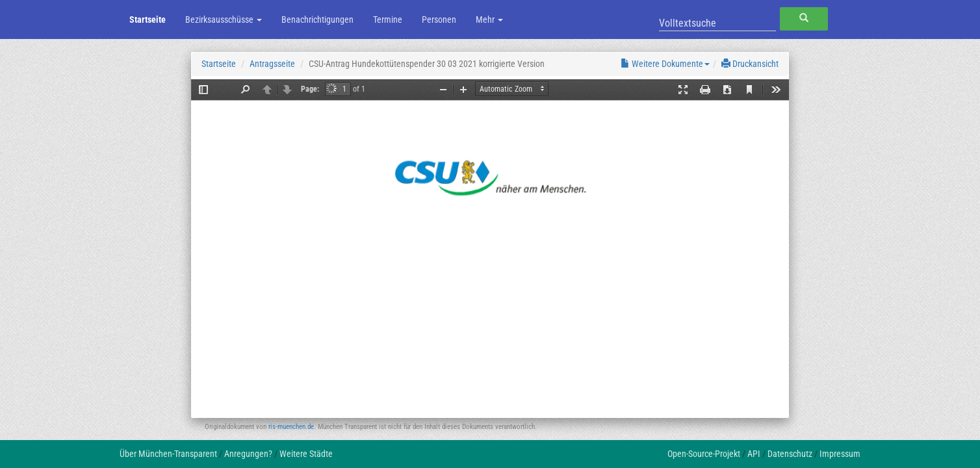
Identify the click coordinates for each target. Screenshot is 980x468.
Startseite (148, 19)
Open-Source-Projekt (704, 454)
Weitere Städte (306, 454)
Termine (388, 19)
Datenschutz (790, 454)
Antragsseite (272, 64)
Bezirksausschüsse (224, 19)
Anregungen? (248, 454)
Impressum (840, 454)
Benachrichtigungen (317, 19)
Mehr (489, 19)
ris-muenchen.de (291, 427)
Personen (439, 19)
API (754, 454)
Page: (310, 89)
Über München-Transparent (168, 454)
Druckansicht (750, 64)
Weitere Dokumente (665, 64)
